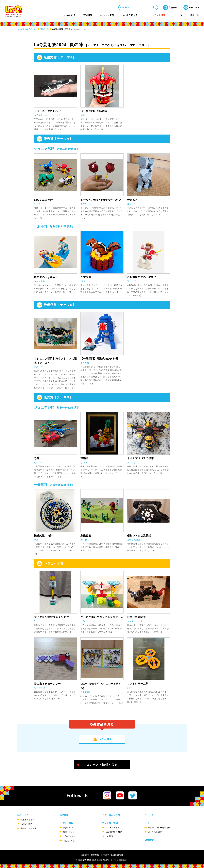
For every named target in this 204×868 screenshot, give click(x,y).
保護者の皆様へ (27, 820)
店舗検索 (149, 840)
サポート (195, 15)
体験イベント (69, 828)
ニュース (178, 15)
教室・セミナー (70, 832)
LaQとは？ (70, 15)
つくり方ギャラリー (132, 15)
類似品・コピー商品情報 (159, 828)
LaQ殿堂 (109, 836)
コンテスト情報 (158, 15)
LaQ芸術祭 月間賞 (114, 832)
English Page (117, 855)
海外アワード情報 (28, 828)
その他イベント (70, 841)
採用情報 (95, 855)
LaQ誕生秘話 (26, 824)
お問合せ (105, 855)
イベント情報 (107, 15)
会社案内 (85, 855)
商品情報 (88, 15)
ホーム (20, 29)
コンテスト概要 (112, 828)
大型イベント (69, 836)
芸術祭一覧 (45, 29)
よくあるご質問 (155, 832)
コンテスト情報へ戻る (102, 765)
